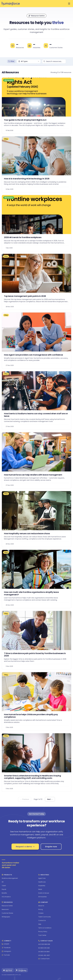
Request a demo (25, 847)
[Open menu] (69, 4)
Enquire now (51, 847)
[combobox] (29, 61)
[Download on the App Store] (8, 970)
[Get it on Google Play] (21, 970)
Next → (50, 799)
